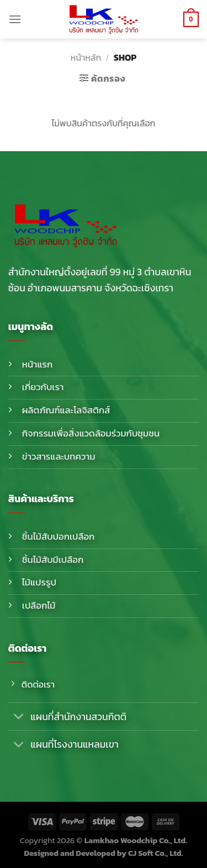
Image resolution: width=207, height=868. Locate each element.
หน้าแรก (38, 364)
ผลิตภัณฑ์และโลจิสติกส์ (66, 410)
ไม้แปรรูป (39, 582)
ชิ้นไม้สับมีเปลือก (53, 560)
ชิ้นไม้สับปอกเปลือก (59, 537)
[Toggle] (19, 718)
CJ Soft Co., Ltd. (155, 853)
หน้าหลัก (86, 57)
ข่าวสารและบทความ (59, 457)
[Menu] (15, 19)
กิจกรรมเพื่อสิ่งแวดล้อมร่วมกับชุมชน (91, 433)
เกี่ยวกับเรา (43, 387)
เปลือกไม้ (39, 606)
